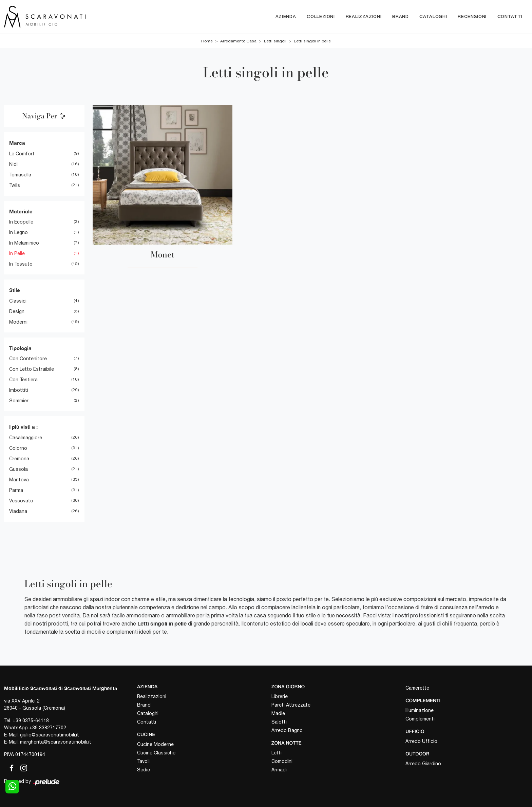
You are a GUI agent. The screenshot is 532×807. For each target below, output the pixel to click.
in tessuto (21, 264)
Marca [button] (17, 143)
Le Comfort (22, 154)
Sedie (144, 770)
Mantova (19, 480)
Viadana (18, 511)
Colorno (18, 448)
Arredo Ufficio (421, 741)
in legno (18, 233)
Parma (16, 490)
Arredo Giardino (423, 764)
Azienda (286, 17)
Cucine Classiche (156, 753)
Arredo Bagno (287, 730)
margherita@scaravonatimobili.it (56, 742)
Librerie (280, 696)
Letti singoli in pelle (312, 41)
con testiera (23, 380)
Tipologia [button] (20, 348)
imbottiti (19, 390)
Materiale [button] (21, 211)
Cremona (19, 459)
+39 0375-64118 (31, 721)
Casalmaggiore (26, 438)
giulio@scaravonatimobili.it (50, 735)
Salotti (279, 722)
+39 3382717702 (48, 728)
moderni (18, 322)
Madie (278, 713)
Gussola (18, 469)
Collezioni (321, 17)
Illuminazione (420, 710)
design (17, 311)
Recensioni (472, 17)
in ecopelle (21, 222)
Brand (400, 17)
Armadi (279, 770)
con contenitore (28, 359)
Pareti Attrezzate (291, 705)
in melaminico (24, 243)
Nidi (13, 164)
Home (207, 41)
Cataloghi (433, 17)
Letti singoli (275, 41)
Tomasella (20, 175)
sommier (19, 401)
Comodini (282, 761)
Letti (277, 753)
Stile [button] (15, 290)
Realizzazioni (364, 17)
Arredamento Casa (238, 41)
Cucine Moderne (155, 744)
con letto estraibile (32, 369)
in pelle (17, 254)
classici (18, 301)
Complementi (420, 719)
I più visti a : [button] (23, 427)
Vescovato (21, 501)
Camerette (417, 688)
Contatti (510, 17)
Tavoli (143, 761)
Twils (15, 185)
